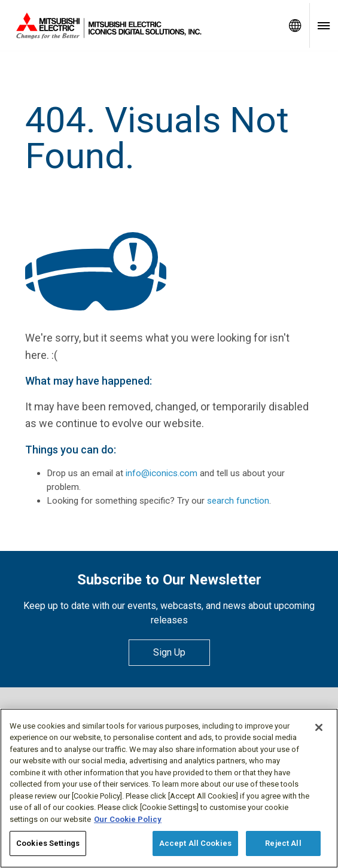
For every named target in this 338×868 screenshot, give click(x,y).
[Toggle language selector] (295, 25)
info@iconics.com (162, 473)
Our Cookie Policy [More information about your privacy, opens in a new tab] (128, 819)
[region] (169, 788)
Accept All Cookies (195, 843)
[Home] (140, 26)
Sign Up (169, 652)
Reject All (283, 843)
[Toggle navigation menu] (324, 25)
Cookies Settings (48, 843)
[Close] (319, 727)
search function (238, 501)
